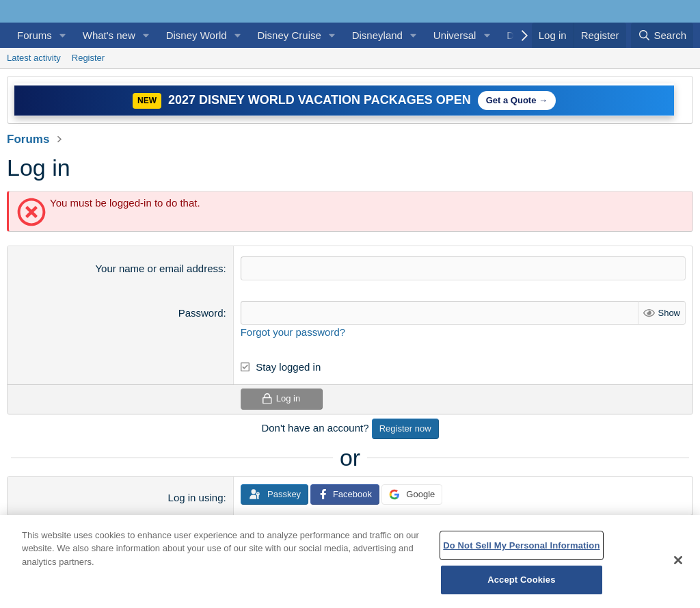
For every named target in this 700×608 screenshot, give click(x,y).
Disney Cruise (289, 35)
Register (88, 58)
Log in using (196, 498)
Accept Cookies (521, 580)
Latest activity (34, 58)
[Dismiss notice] (680, 91)
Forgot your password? (293, 332)
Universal (455, 35)
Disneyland (377, 35)
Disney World (197, 35)
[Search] (662, 35)
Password (201, 313)
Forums (35, 35)
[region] (350, 561)
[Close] (678, 560)
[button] (63, 35)
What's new (109, 35)
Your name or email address (159, 268)
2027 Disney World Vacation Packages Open (320, 100)
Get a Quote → (517, 100)
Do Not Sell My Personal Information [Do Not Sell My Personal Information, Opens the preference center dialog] (521, 545)
